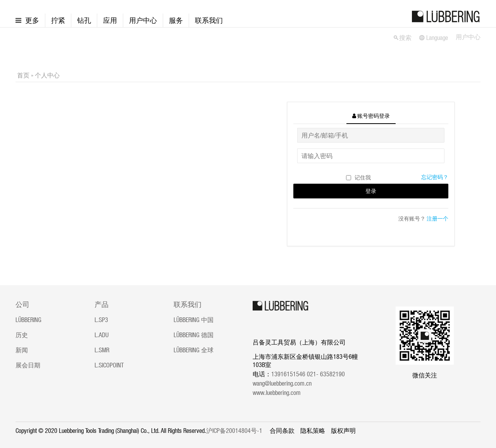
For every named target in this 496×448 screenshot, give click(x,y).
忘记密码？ (435, 177)
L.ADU (102, 335)
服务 (176, 20)
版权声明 (343, 431)
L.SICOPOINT (109, 365)
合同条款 (282, 431)
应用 (110, 20)
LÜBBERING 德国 (194, 335)
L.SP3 (101, 320)
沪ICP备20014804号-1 (234, 431)
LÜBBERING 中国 (194, 320)
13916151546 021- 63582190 (310, 374)
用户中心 (143, 20)
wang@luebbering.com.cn (282, 383)
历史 (22, 335)
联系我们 (209, 20)
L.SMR (102, 350)
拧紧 (58, 20)
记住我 (363, 177)
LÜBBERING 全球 (194, 350)
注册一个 (437, 219)
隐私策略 (313, 431)
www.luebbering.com (277, 393)
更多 (32, 20)
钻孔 (84, 20)
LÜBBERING (28, 320)
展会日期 (28, 365)
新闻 (22, 350)
